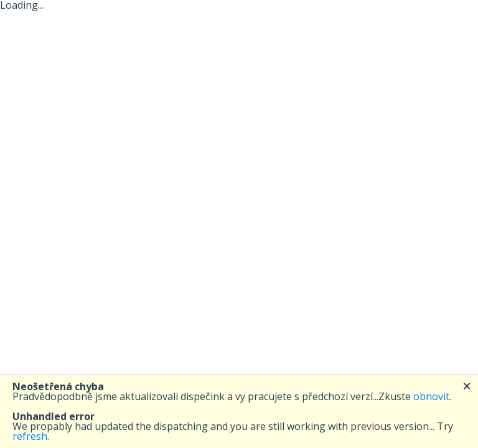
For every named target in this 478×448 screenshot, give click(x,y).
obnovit (431, 396)
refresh (30, 436)
